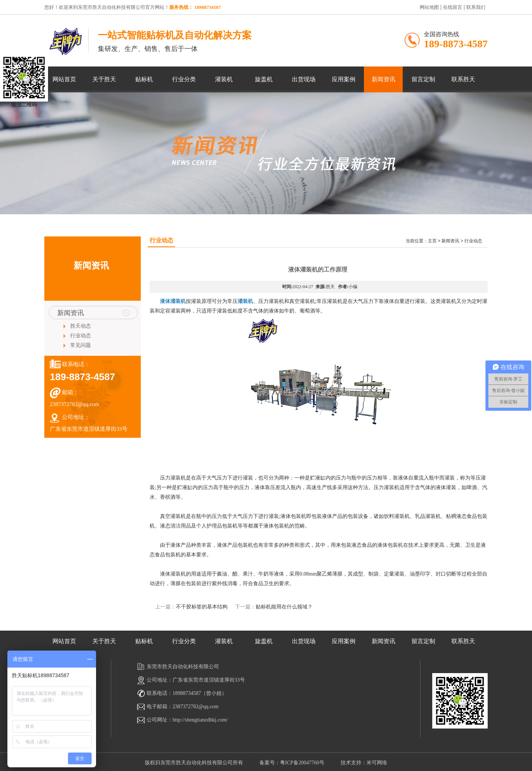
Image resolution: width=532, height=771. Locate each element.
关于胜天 (104, 79)
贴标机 (144, 79)
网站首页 (64, 79)
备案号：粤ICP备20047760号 (292, 763)
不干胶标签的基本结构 (202, 607)
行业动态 (81, 336)
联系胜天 (463, 79)
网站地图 (429, 7)
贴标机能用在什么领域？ (284, 607)
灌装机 (224, 79)
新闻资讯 (383, 79)
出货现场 (304, 79)
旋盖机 (264, 79)
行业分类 (184, 79)
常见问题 (81, 345)
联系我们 (475, 7)
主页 (432, 241)
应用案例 (344, 79)
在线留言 (452, 7)
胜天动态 (81, 326)
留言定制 (423, 79)
